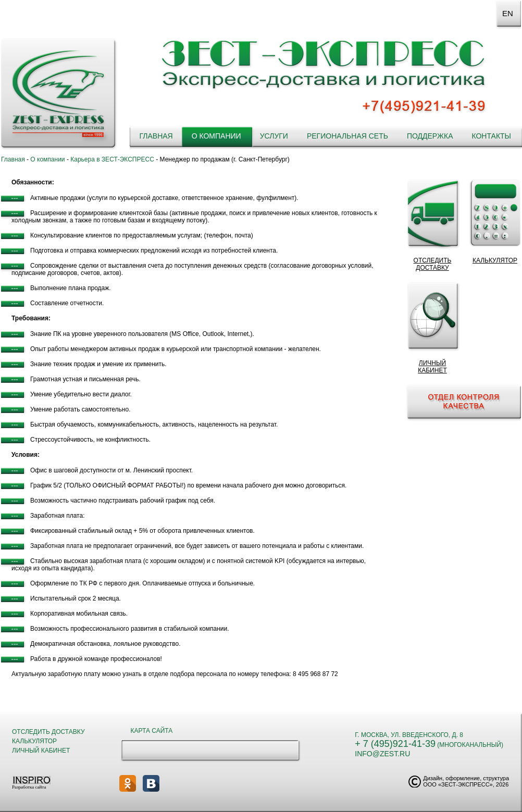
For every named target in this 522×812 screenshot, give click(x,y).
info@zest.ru (382, 754)
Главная (156, 136)
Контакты (491, 136)
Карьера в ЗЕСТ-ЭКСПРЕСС (112, 159)
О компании (216, 136)
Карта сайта (152, 731)
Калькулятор (34, 741)
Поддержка (430, 136)
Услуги (274, 136)
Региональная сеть (347, 136)
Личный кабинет (41, 751)
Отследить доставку (48, 732)
